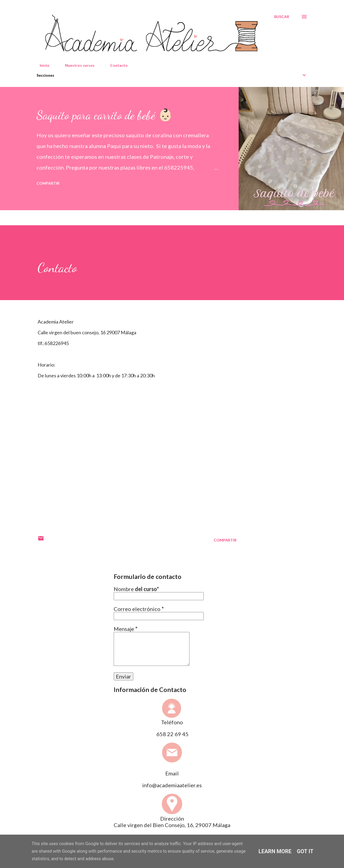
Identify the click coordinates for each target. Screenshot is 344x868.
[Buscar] (282, 17)
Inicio (41, 65)
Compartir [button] (48, 183)
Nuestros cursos (77, 65)
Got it (305, 851)
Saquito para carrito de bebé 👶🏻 (105, 115)
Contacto (116, 65)
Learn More (275, 851)
